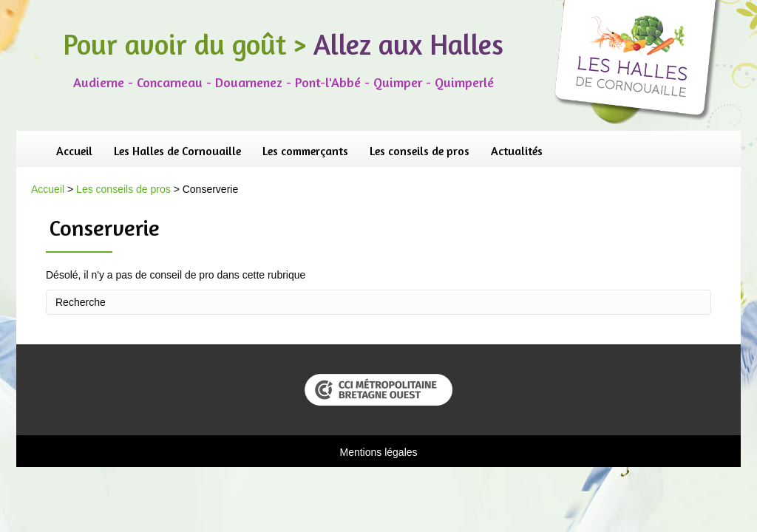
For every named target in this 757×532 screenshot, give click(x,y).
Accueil (74, 151)
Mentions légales (378, 452)
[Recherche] (378, 302)
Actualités (517, 151)
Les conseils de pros (420, 151)
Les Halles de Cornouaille (177, 151)
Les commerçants (305, 151)
